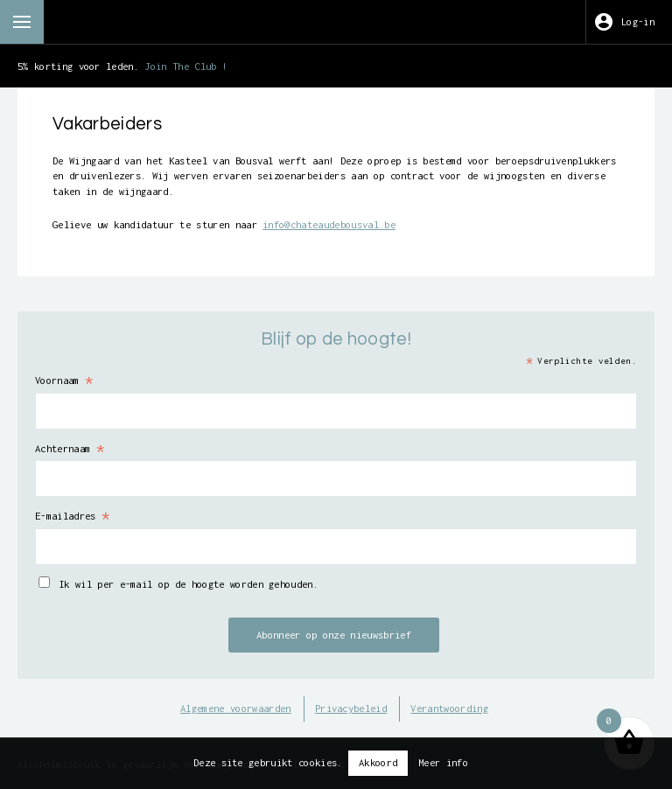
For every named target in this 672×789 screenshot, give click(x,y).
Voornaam (64, 381)
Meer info (443, 762)
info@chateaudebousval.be (329, 224)
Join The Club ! (186, 66)
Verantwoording (449, 708)
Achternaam (70, 449)
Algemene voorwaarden (235, 708)
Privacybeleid (351, 708)
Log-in (638, 21)
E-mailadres (73, 516)
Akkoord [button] (378, 762)
